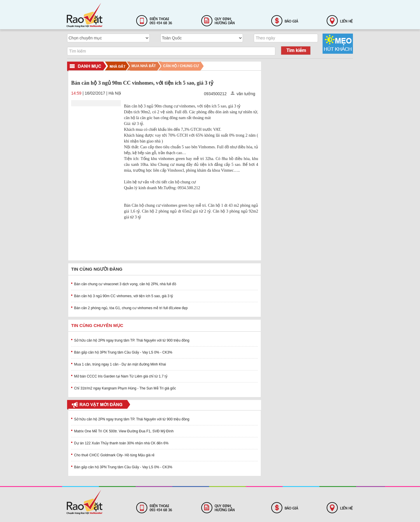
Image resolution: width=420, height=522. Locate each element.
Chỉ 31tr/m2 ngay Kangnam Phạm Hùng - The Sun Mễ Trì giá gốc (125, 388)
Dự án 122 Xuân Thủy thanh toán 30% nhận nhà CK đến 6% (121, 443)
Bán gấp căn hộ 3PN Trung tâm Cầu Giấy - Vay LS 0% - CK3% (123, 352)
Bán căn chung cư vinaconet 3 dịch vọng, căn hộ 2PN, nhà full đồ (125, 284)
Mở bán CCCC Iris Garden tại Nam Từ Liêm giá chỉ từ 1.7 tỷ (121, 376)
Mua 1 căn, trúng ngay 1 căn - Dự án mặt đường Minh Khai (120, 364)
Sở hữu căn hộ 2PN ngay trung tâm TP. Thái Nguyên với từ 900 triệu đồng (132, 340)
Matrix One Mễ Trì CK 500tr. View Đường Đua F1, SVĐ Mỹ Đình (124, 431)
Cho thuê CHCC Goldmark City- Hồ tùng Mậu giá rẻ (114, 455)
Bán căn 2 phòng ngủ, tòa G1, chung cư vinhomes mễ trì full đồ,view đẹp (131, 308)
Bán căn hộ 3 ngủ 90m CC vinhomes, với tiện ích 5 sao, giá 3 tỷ (124, 296)
